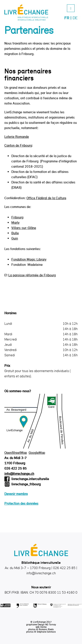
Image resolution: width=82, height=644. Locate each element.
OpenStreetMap (16, 453)
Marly (15, 223)
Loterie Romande (17, 137)
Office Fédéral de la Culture (46, 198)
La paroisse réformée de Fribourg (32, 275)
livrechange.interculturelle (30, 479)
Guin (15, 238)
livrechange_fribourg (26, 484)
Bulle (15, 233)
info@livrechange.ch (19, 474)
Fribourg (17, 217)
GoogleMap (37, 453)
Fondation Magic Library (29, 259)
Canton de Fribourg (18, 145)
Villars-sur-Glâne (24, 228)
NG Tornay (51, 624)
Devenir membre (16, 494)
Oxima (43, 627)
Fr (67, 18)
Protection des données (21, 503)
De (75, 18)
